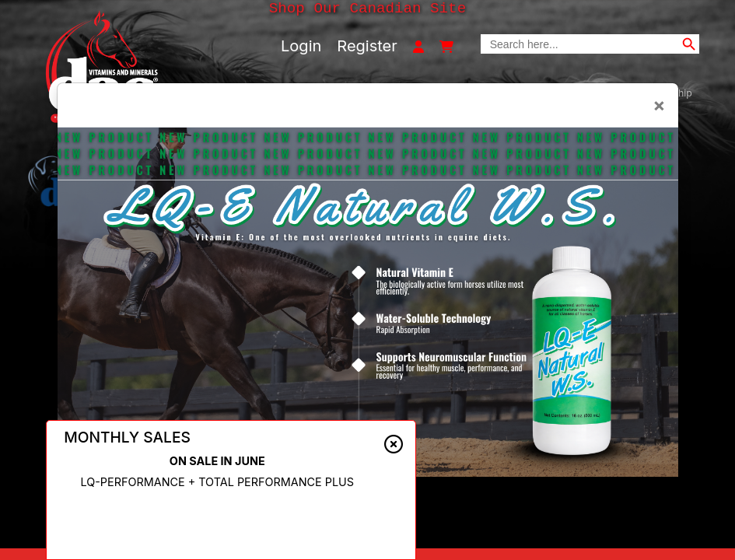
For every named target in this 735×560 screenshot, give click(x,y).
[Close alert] (394, 444)
